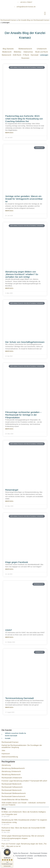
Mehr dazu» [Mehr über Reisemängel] (9, 501)
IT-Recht (26, 55)
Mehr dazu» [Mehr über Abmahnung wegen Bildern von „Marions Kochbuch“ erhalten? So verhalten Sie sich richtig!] (9, 288)
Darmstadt (35, 55)
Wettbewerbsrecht (25, 49)
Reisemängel (12, 490)
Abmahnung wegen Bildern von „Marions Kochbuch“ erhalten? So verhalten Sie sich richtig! (22, 274)
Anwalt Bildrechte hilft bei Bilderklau (15, 800)
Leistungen (44, 55)
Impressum (6, 754)
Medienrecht (7, 52)
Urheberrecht (42, 49)
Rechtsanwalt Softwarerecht (12, 787)
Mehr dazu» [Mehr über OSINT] (9, 637)
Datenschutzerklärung (10, 757)
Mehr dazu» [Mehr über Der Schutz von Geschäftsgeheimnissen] (9, 351)
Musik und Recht (42, 52)
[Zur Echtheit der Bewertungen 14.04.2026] (7, 866)
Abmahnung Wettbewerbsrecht (13, 768)
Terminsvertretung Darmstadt (19, 698)
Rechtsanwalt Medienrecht (12, 784)
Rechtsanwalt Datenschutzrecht (13, 796)
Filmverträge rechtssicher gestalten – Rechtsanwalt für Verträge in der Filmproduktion (23, 415)
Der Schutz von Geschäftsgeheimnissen (25, 342)
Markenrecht (6, 55)
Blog (4, 809)
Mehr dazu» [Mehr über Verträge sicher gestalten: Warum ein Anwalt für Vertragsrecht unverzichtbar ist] (9, 211)
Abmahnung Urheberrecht (11, 771)
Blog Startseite (8, 49)
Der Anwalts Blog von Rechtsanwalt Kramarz (34, 20)
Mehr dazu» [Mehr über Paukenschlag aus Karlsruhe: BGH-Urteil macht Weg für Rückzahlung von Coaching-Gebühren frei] (9, 133)
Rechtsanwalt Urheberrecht (12, 778)
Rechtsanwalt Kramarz (8, 20)
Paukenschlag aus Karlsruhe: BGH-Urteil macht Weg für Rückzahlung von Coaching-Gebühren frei (24, 119)
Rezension (25, 58)
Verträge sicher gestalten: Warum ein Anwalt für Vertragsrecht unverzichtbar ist (24, 199)
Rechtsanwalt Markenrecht (12, 790)
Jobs (3, 750)
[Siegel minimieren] (12, 852)
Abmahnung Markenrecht (11, 775)
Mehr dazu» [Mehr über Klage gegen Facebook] (9, 569)
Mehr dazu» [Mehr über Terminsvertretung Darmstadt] (9, 707)
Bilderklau (18, 52)
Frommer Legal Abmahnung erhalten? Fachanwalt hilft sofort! (24, 781)
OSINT (9, 630)
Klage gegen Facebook (17, 562)
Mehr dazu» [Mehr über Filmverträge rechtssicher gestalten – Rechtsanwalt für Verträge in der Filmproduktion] (9, 429)
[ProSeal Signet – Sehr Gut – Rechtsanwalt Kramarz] (7, 857)
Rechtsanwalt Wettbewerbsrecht (14, 793)
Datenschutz (28, 52)
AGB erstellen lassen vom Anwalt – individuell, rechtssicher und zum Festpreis (24, 804)
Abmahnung (6, 765)
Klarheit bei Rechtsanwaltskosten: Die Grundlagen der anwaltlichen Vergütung (22, 746)
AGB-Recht (17, 55)
